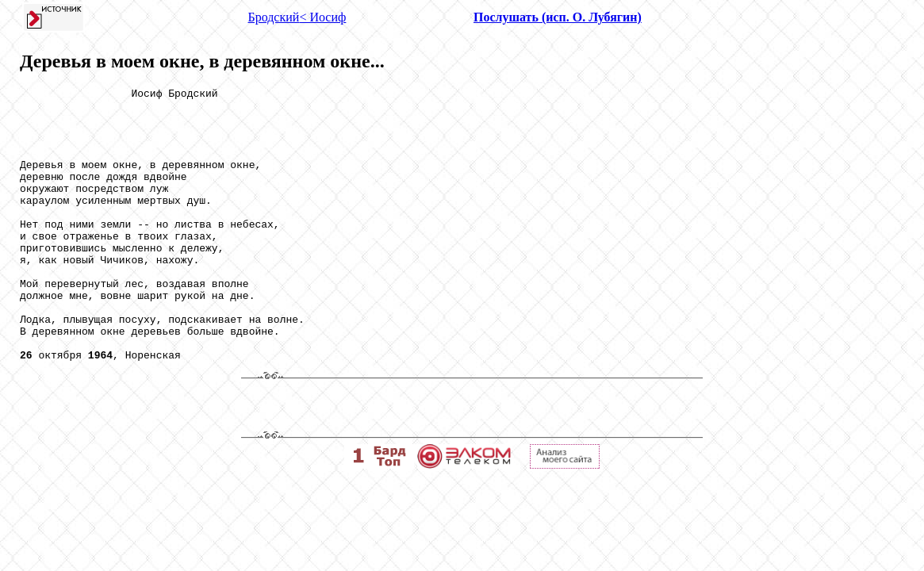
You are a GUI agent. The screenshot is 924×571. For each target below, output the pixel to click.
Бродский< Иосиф (297, 17)
